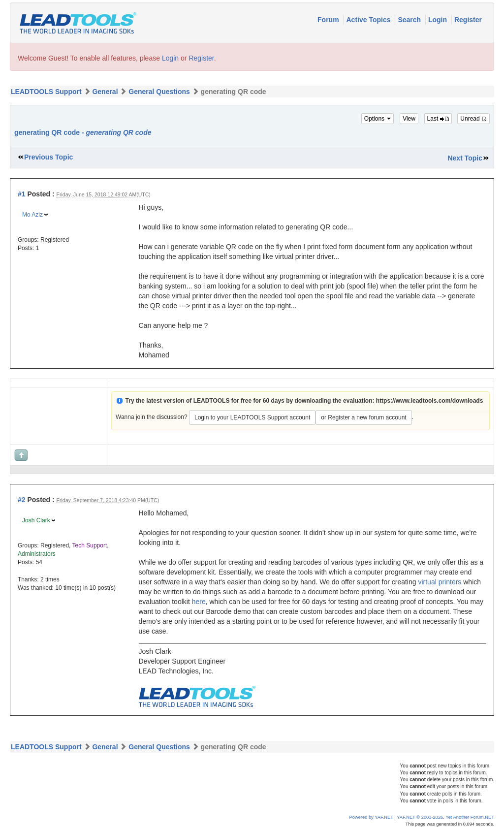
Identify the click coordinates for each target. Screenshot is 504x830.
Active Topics (369, 20)
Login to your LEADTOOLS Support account (252, 417)
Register (468, 20)
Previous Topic (48, 157)
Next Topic (465, 158)
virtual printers (440, 582)
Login (439, 20)
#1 (22, 194)
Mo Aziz (32, 215)
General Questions (159, 92)
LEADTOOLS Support (46, 92)
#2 (22, 500)
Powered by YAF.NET (371, 817)
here (199, 602)
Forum (329, 20)
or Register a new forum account (363, 417)
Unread (473, 119)
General (105, 92)
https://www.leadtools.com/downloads (430, 401)
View (409, 119)
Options (378, 119)
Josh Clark (36, 520)
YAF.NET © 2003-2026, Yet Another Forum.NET (445, 817)
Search (410, 20)
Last (438, 119)
